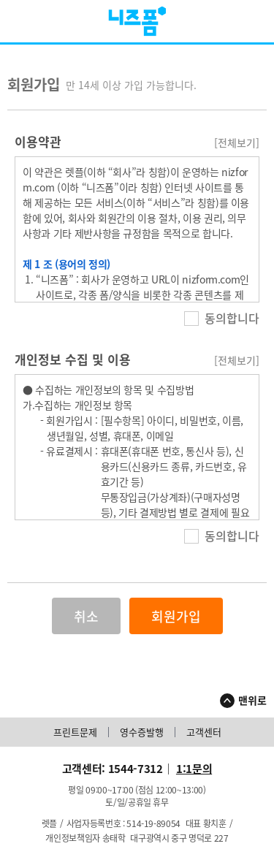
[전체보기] (237, 142)
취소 (86, 616)
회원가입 (176, 616)
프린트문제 (75, 732)
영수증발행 (142, 732)
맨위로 (252, 700)
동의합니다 (222, 318)
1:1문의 (194, 769)
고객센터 (204, 732)
